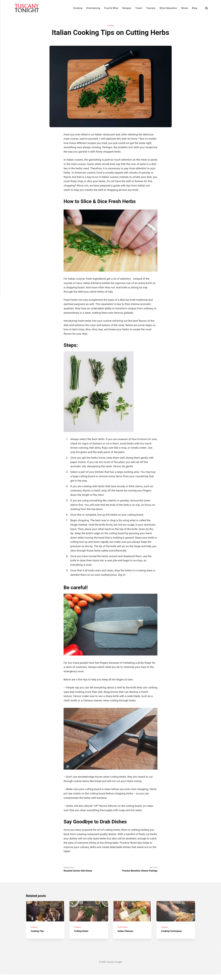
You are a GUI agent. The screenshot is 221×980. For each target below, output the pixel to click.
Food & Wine (111, 8)
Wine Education (168, 8)
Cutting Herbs (83, 936)
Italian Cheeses (127, 936)
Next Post (134, 871)
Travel (139, 8)
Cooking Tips (39, 936)
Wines (185, 8)
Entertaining (93, 8)
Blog (195, 8)
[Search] (206, 8)
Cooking (78, 8)
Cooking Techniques (173, 936)
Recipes (127, 8)
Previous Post (87, 871)
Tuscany (151, 8)
